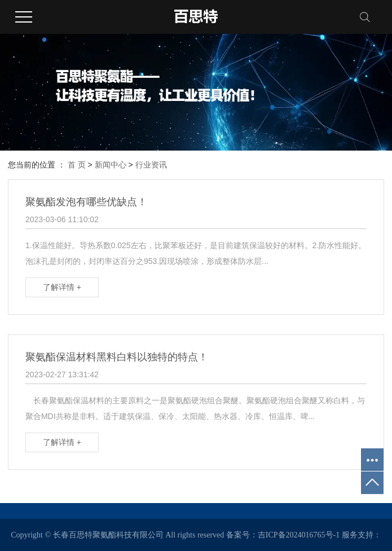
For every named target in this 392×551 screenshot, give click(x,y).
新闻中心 (111, 165)
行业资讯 (151, 165)
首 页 (77, 165)
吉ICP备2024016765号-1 (299, 535)
